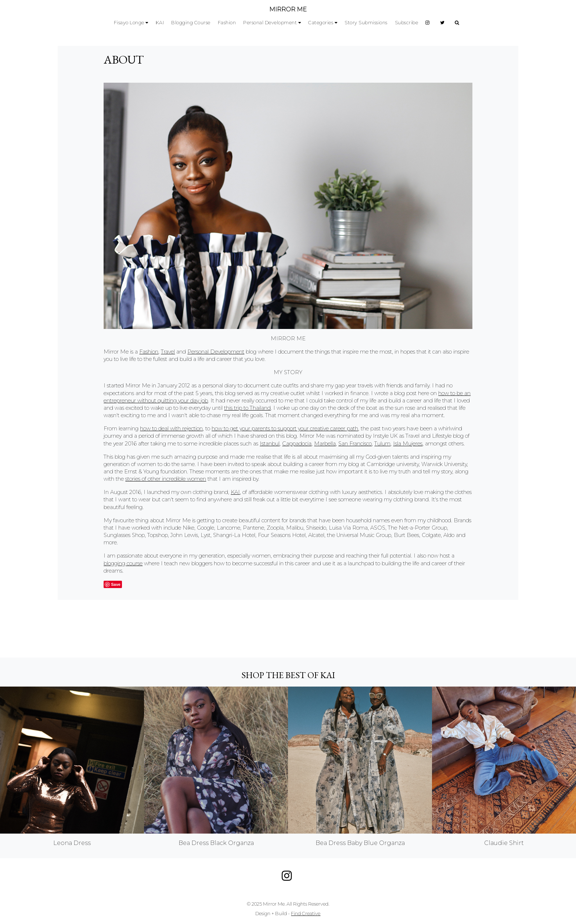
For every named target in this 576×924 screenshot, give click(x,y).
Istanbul (270, 444)
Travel (168, 352)
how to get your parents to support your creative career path (285, 429)
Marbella (325, 444)
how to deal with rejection (171, 429)
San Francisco (355, 444)
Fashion (227, 23)
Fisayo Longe (129, 23)
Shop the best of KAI (288, 675)
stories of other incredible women (166, 479)
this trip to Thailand (247, 408)
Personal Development (270, 23)
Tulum (382, 444)
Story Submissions (366, 23)
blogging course (123, 563)
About (124, 60)
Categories (321, 23)
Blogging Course (191, 23)
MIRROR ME (288, 9)
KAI (160, 23)
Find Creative (306, 914)
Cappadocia (297, 444)
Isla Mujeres (408, 444)
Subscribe (407, 23)
